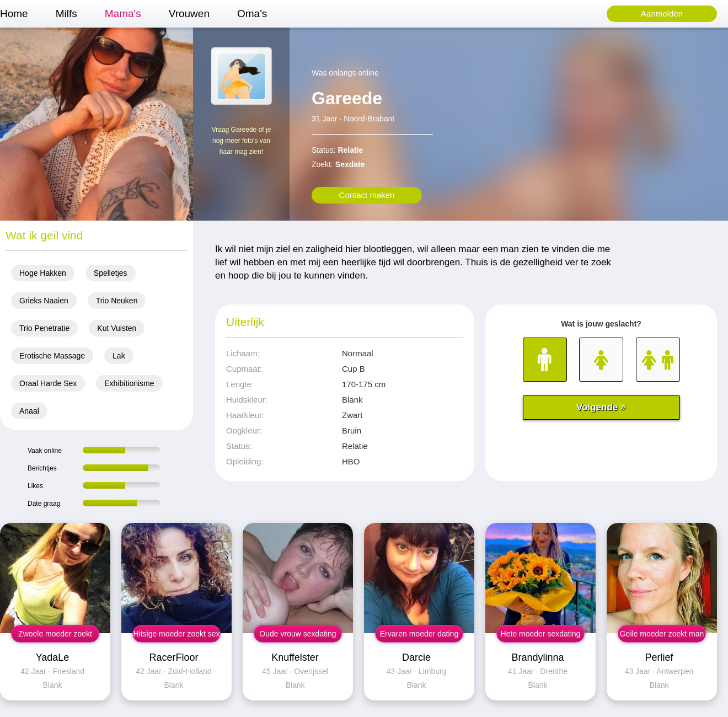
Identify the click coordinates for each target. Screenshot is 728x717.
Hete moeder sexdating (541, 634)
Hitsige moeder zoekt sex (176, 634)
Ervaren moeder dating (419, 634)
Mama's (123, 14)
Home (14, 14)
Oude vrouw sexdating (298, 634)
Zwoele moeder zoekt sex (55, 636)
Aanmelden (662, 14)
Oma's (252, 14)
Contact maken (367, 195)
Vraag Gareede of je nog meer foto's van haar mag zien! (242, 141)
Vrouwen (189, 14)
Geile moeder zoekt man (662, 634)
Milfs (66, 14)
